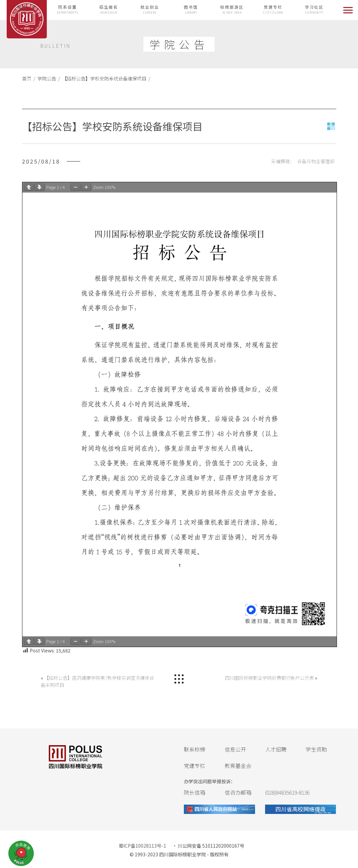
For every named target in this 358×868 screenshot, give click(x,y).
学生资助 (316, 749)
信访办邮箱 (238, 792)
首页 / (29, 78)
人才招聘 (276, 749)
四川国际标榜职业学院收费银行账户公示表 (269, 678)
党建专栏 (195, 766)
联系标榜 (195, 749)
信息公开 (235, 749)
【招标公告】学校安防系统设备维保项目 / (105, 78)
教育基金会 (238, 766)
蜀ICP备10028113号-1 (142, 846)
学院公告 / (48, 78)
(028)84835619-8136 (287, 792)
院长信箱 (195, 792)
